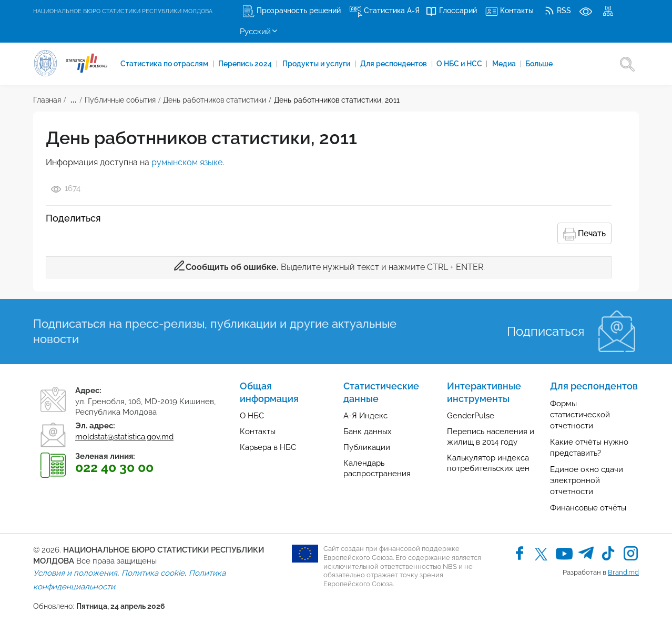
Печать (584, 234)
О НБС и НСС (463, 64)
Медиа (506, 64)
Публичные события (120, 100)
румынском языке (187, 162)
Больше (541, 64)
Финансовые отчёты (588, 508)
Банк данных (368, 432)
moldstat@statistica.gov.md (124, 437)
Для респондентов (395, 64)
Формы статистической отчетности (580, 415)
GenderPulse (471, 416)
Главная (47, 100)
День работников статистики (215, 100)
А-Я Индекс (365, 416)
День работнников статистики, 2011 (337, 100)
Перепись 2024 (246, 64)
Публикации (367, 447)
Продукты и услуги (318, 64)
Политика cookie (153, 573)
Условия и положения (75, 573)
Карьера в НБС (268, 447)
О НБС (252, 416)
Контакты (258, 432)
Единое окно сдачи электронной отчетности (587, 480)
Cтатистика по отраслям (165, 64)
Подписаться (546, 331)
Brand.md (623, 572)
